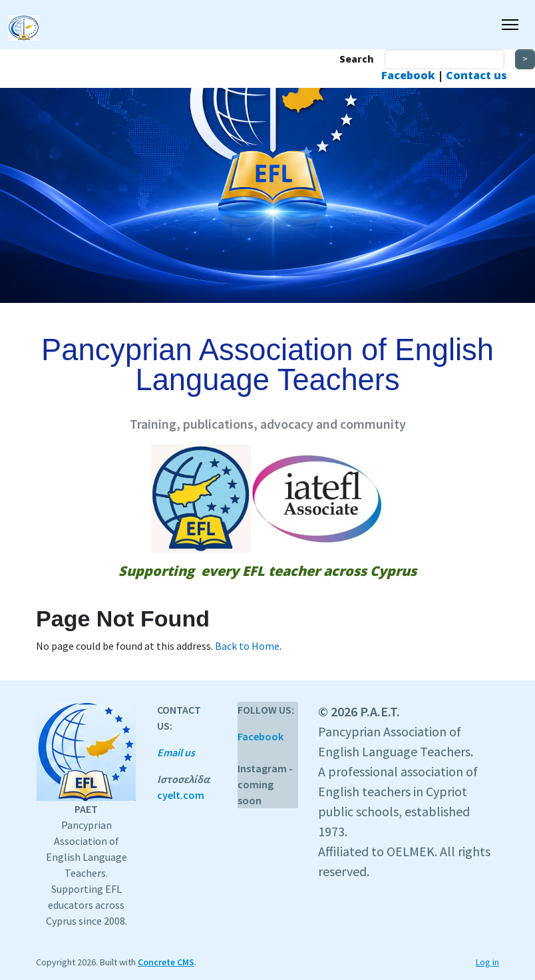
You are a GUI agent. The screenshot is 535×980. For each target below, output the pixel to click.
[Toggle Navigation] (510, 25)
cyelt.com (181, 795)
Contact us (476, 75)
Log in (487, 962)
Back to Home (247, 646)
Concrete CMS (166, 962)
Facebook (410, 75)
